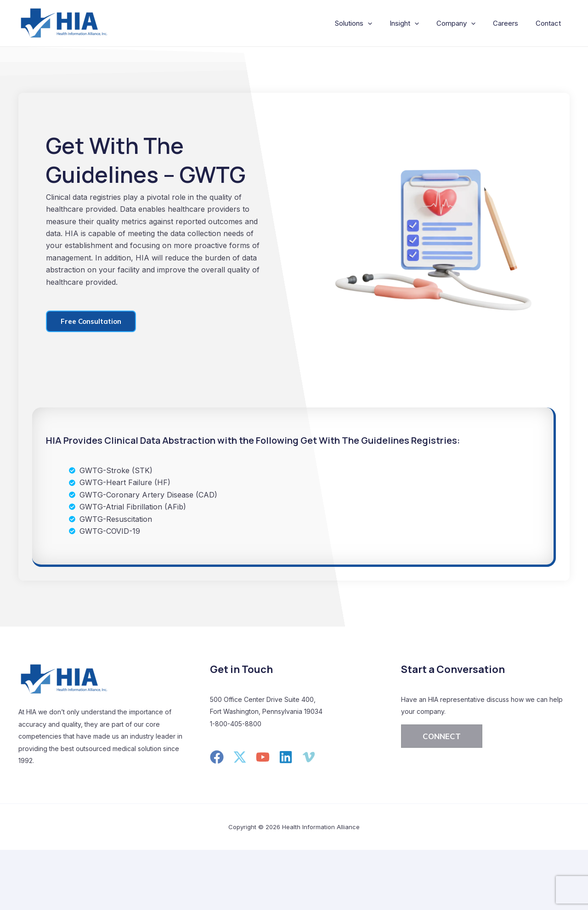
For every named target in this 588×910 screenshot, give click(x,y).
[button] (442, 736)
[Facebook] (217, 757)
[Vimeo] (309, 757)
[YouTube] (263, 757)
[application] (380, 23)
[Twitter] (240, 757)
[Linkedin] (286, 757)
